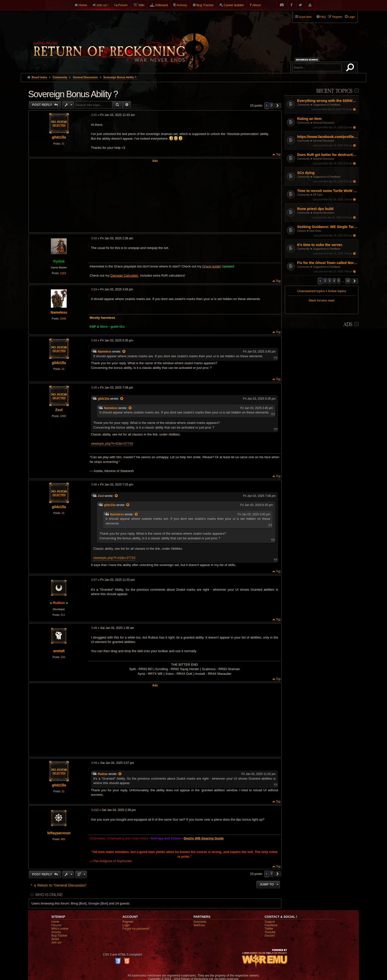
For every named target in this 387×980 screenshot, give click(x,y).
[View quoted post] (124, 352)
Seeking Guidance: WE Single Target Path (327, 227)
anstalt (59, 651)
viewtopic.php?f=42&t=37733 (112, 443)
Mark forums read (321, 300)
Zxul (59, 410)
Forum (123, 5)
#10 (96, 810)
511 (63, 615)
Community (303, 105)
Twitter (269, 929)
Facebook (271, 925)
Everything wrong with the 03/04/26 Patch (327, 101)
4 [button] (334, 281)
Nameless (59, 312)
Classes (302, 231)
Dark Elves (315, 231)
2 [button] (325, 281)
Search (351, 68)
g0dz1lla (59, 137)
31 (63, 144)
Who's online (60, 929)
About (256, 5)
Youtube (270, 932)
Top (278, 154)
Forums (56, 925)
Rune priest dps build (315, 209)
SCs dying (306, 173)
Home (83, 5)
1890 (63, 416)
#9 (95, 763)
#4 (95, 340)
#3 (95, 289)
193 (63, 657)
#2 (95, 238)
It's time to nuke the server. (320, 245)
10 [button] (348, 281)
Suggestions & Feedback (327, 105)
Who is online (49, 895)
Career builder (234, 5)
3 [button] (330, 281)
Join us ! (102, 5)
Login (126, 925)
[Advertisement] (155, 197)
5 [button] (339, 281)
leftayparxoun (59, 833)
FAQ (323, 17)
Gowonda (200, 922)
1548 (63, 319)
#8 (95, 628)
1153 (63, 273)
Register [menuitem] (337, 17)
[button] (355, 281)
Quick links (305, 17)
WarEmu (199, 925)
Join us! (56, 942)
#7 (95, 580)
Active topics (337, 291)
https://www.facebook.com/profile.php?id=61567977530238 (327, 137)
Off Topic (318, 195)
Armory (182, 5)
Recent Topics (334, 91)
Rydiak (59, 261)
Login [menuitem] (352, 17)
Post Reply (43, 105)
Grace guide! (212, 266)
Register (128, 922)
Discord (270, 936)
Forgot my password (136, 929)
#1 (95, 115)
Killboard (162, 5)
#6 (95, 485)
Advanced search (308, 60)
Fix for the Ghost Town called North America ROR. (327, 263)
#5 (95, 388)
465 (63, 839)
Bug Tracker (205, 5)
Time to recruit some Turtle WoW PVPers (327, 191)
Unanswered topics (311, 291)
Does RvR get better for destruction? (327, 155)
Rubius (59, 603)
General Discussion (324, 123)
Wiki (142, 5)
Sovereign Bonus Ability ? (120, 77)
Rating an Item (309, 119)
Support (270, 922)
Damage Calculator (125, 275)
